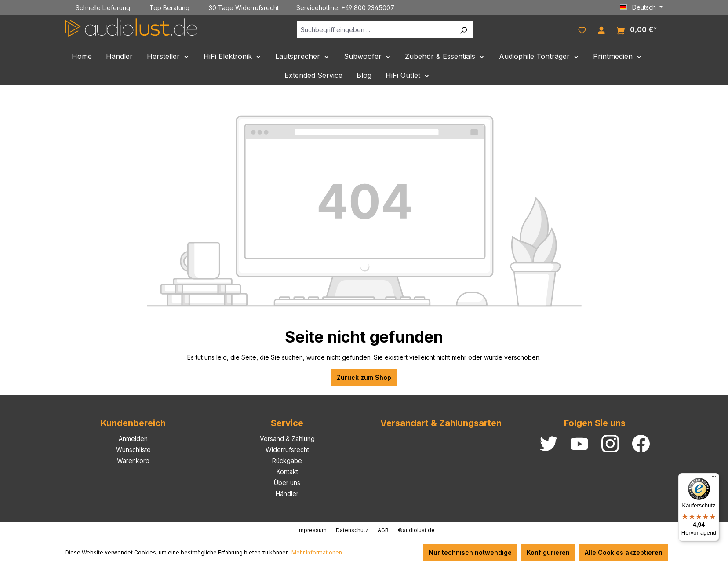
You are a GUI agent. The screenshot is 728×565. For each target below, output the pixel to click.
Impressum (312, 530)
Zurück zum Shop (364, 377)
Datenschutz (352, 530)
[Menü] (714, 478)
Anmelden (133, 439)
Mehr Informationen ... (319, 552)
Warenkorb (133, 461)
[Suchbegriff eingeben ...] (376, 30)
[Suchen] (463, 30)
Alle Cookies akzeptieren (624, 552)
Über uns (287, 483)
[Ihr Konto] (601, 29)
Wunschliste (133, 450)
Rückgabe (287, 461)
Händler (287, 494)
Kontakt (287, 472)
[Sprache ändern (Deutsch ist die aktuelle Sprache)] (641, 7)
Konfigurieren (548, 552)
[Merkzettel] (582, 29)
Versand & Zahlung (287, 439)
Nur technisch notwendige (470, 552)
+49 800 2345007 (368, 8)
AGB (383, 530)
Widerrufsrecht (287, 450)
